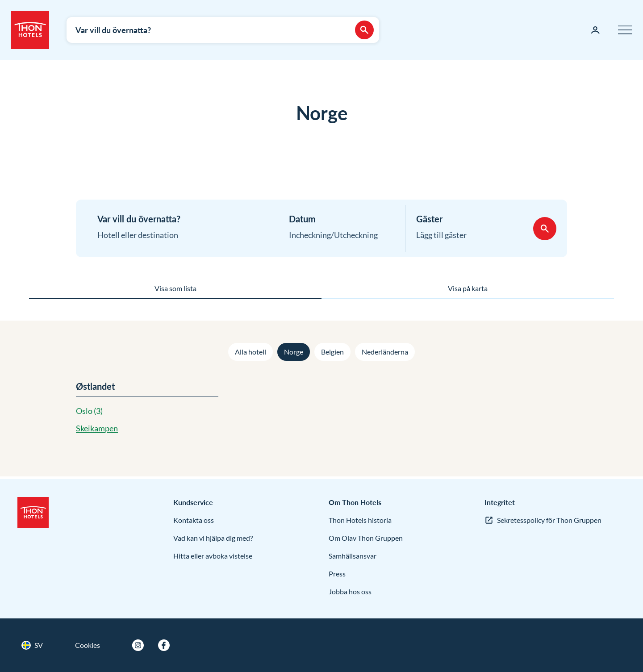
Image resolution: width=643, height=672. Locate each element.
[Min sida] (595, 30)
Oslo (89, 411)
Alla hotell (251, 352)
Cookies (88, 645)
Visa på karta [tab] (468, 288)
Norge (294, 352)
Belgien (332, 352)
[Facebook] (164, 645)
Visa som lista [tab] (175, 288)
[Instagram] (138, 645)
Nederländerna (385, 352)
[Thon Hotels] (30, 30)
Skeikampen (97, 428)
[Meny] (625, 30)
